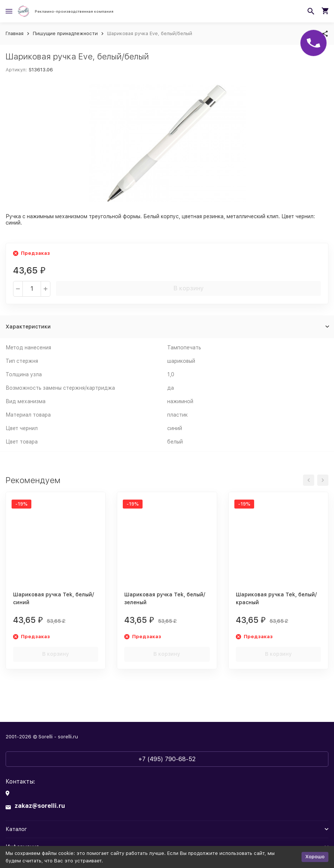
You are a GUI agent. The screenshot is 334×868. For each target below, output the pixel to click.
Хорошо (315, 857)
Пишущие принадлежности (65, 33)
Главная (15, 33)
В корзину (189, 288)
